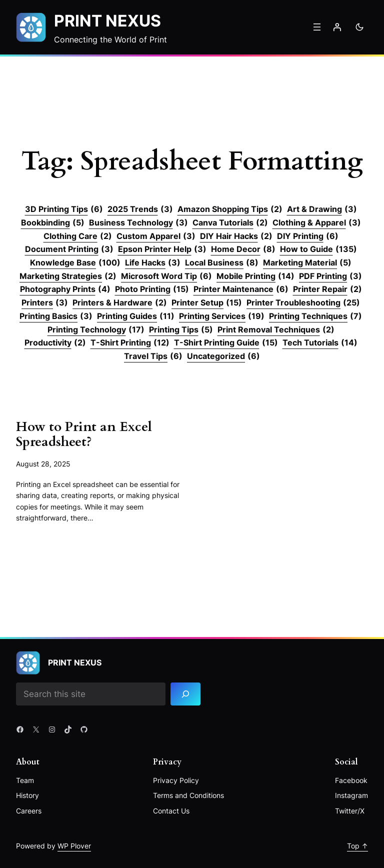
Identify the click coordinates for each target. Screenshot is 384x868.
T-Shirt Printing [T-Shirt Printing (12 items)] (130, 343)
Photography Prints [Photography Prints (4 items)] (65, 289)
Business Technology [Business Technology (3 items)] (138, 223)
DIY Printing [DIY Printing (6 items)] (308, 236)
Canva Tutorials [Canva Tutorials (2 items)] (230, 223)
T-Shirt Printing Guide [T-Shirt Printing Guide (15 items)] (226, 343)
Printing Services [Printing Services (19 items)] (222, 316)
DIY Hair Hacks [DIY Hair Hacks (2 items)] (236, 236)
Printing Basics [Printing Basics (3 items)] (56, 316)
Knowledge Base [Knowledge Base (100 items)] (75, 263)
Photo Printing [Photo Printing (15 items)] (152, 289)
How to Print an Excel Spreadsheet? (84, 434)
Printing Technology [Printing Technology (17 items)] (96, 330)
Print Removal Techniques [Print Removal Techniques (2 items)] (276, 330)
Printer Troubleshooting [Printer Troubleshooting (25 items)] (303, 303)
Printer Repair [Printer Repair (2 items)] (327, 289)
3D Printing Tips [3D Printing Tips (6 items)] (64, 209)
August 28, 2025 (43, 464)
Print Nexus (107, 21)
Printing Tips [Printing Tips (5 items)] (181, 330)
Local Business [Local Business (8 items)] (222, 263)
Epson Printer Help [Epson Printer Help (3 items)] (162, 249)
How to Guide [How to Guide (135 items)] (318, 249)
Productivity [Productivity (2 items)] (55, 343)
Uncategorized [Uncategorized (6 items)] (223, 356)
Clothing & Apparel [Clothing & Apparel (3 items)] (317, 223)
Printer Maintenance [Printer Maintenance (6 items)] (241, 289)
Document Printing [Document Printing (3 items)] (69, 249)
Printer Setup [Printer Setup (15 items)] (207, 303)
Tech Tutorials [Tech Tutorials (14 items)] (320, 343)
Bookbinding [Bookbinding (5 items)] (53, 223)
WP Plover (74, 846)
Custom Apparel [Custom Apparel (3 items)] (156, 236)
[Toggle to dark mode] (359, 27)
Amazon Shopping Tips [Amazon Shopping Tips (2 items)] (230, 209)
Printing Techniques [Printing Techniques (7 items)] (315, 316)
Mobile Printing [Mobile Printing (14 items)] (255, 276)
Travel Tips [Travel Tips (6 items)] (153, 356)
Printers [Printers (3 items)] (45, 303)
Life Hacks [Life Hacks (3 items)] (153, 263)
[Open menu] (317, 27)
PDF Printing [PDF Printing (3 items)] (330, 276)
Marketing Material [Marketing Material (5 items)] (307, 263)
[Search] (185, 694)
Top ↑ (357, 846)
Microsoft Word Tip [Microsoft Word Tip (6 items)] (166, 276)
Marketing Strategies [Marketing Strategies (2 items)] (68, 276)
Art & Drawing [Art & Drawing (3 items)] (322, 209)
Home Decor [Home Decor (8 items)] (243, 249)
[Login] (337, 27)
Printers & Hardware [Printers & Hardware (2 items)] (120, 303)
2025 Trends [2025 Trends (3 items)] (140, 209)
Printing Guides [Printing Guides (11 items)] (136, 316)
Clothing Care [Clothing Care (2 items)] (78, 236)
